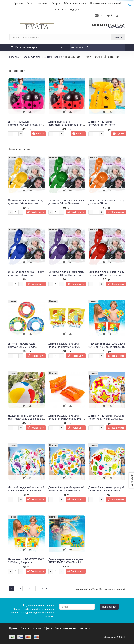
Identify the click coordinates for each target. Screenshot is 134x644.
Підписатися (109, 607)
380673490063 (116, 27)
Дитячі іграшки (53, 57)
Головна (14, 57)
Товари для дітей (32, 57)
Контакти (61, 9)
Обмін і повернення (75, 3)
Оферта (56, 3)
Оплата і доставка (37, 3)
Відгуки (75, 9)
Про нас (18, 3)
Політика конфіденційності (105, 3)
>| (46, 588)
